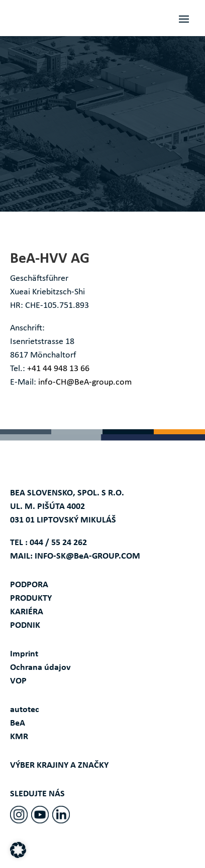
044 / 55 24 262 (58, 543)
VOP (18, 681)
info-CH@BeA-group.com (85, 382)
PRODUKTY (31, 598)
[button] (18, 850)
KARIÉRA (27, 612)
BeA (18, 723)
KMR (19, 737)
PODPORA (29, 585)
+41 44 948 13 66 (58, 369)
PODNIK (25, 626)
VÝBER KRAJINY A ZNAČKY (59, 765)
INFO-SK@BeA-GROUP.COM (87, 556)
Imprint (24, 654)
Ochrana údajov (40, 668)
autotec (25, 710)
